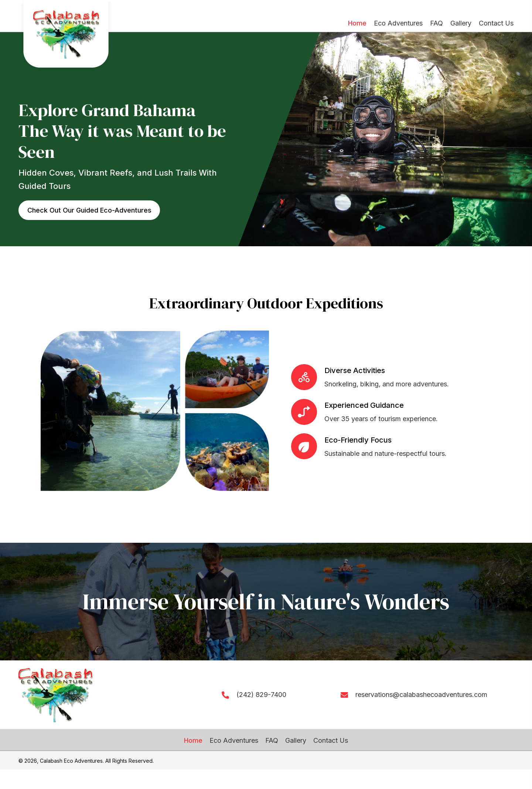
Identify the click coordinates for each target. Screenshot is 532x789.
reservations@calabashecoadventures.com (421, 695)
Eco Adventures (234, 740)
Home (193, 740)
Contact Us (331, 740)
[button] (89, 210)
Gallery (296, 740)
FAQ (272, 740)
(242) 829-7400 (261, 695)
